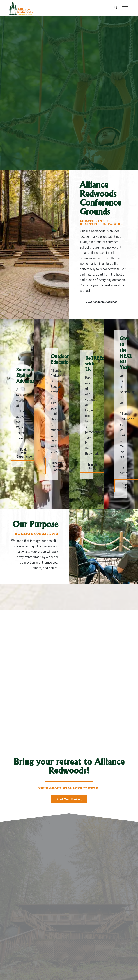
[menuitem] (114, 8)
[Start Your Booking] (69, 799)
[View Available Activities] (102, 302)
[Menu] (124, 8)
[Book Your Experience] (23, 453)
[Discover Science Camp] (58, 466)
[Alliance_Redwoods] (21, 8)
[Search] (114, 8)
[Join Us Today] (92, 466)
